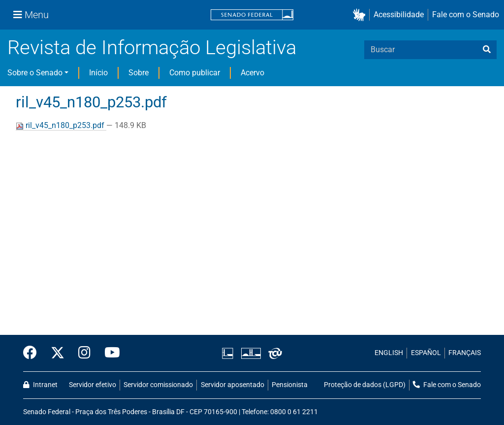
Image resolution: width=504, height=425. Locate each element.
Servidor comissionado (158, 385)
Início (98, 73)
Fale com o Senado (466, 15)
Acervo (252, 73)
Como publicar (195, 73)
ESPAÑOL (426, 353)
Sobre (139, 73)
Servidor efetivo (93, 385)
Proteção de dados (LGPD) (365, 385)
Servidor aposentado (233, 385)
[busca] (487, 50)
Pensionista (290, 385)
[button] (361, 15)
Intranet (40, 385)
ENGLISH (389, 353)
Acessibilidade (399, 15)
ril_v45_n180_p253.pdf (61, 125)
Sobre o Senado (35, 73)
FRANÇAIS (465, 353)
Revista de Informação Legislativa (152, 48)
